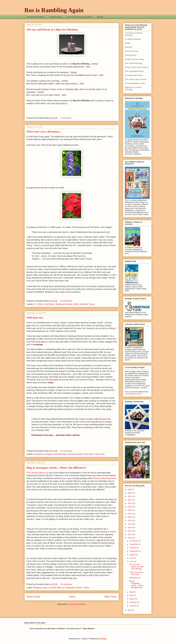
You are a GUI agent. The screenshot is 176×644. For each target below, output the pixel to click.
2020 (130, 503)
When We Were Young (84, 304)
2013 (130, 527)
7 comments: (66, 118)
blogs (45, 588)
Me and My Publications (36, 17)
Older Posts (110, 597)
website (83, 422)
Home (72, 597)
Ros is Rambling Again (54, 10)
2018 (130, 510)
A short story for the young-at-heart (79, 17)
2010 (130, 538)
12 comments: (67, 451)
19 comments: (67, 301)
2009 (130, 610)
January (133, 606)
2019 (130, 507)
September (134, 551)
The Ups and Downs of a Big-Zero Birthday (52, 30)
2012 (130, 531)
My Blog (100, 17)
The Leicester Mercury (37, 473)
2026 (130, 490)
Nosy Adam (89, 454)
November (134, 544)
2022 (130, 496)
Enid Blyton (49, 304)
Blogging (37, 588)
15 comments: (67, 584)
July (132, 558)
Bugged (103, 419)
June (132, 561)
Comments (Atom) (78, 604)
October (133, 548)
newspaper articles (74, 588)
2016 (130, 517)
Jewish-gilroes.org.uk (133, 394)
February (133, 602)
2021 (130, 500)
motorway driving (75, 454)
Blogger (103, 639)
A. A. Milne (38, 304)
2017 (130, 514)
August (133, 555)
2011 (130, 534)
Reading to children (64, 304)
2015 (130, 521)
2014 (130, 524)
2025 (130, 493)
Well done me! (35, 318)
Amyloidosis (39, 454)
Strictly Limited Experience (105, 478)
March (132, 599)
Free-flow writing (55, 17)
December (134, 541)
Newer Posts (33, 597)
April (132, 595)
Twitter (113, 532)
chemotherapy (60, 454)
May (132, 592)
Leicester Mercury (56, 588)
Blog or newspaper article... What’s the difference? (56, 468)
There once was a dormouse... (44, 132)
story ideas (100, 454)
